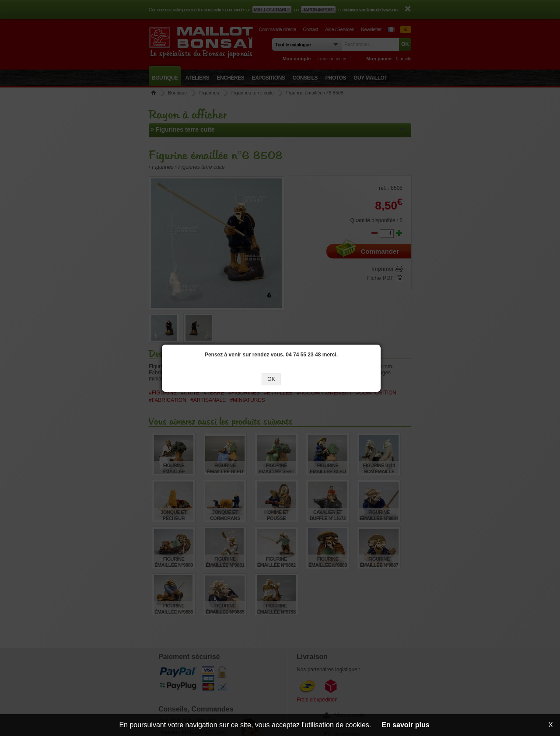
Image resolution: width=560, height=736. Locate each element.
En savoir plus (405, 725)
